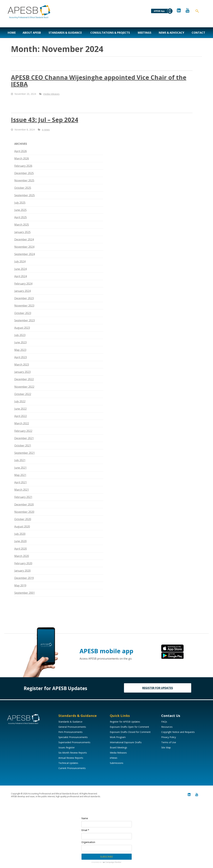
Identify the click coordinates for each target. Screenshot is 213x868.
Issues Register (67, 747)
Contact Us (171, 716)
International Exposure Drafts (126, 742)
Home (12, 33)
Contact (198, 33)
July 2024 (20, 261)
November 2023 (24, 306)
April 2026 (21, 151)
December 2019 (24, 578)
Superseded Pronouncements (74, 742)
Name (85, 818)
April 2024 (21, 276)
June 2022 (20, 409)
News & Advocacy (171, 33)
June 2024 (20, 269)
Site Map (166, 747)
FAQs (164, 722)
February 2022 (23, 431)
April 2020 (21, 549)
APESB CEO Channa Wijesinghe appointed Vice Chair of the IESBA (99, 81)
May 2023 (20, 350)
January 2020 (22, 571)
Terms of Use (169, 742)
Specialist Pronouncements (73, 737)
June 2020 (20, 541)
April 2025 (21, 217)
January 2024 (22, 291)
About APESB (32, 33)
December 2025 (24, 173)
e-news (46, 130)
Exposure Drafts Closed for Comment (130, 732)
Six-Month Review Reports (73, 753)
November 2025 (24, 180)
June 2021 (20, 468)
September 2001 (25, 593)
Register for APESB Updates (125, 722)
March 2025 (22, 225)
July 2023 (20, 335)
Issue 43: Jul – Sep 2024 (45, 120)
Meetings (145, 33)
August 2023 (22, 328)
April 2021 (21, 482)
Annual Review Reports (71, 758)
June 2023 (20, 342)
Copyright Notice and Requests (178, 732)
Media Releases (118, 753)
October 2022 (23, 394)
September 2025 (25, 195)
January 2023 (22, 372)
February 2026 (23, 166)
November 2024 (24, 247)
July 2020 (20, 534)
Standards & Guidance (65, 33)
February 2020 (23, 563)
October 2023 (23, 313)
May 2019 (20, 585)
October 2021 (23, 445)
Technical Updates (68, 763)
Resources (167, 727)
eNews (114, 758)
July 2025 (20, 203)
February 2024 (23, 284)
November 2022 (24, 387)
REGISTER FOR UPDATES (158, 688)
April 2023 (21, 357)
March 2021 (22, 490)
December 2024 (24, 239)
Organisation (88, 842)
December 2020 (24, 504)
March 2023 (22, 365)
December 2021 (24, 438)
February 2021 (23, 497)
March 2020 (22, 556)
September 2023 (25, 320)
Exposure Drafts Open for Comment (129, 727)
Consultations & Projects (110, 33)
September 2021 (25, 453)
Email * (85, 830)
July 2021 (20, 460)
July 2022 (20, 401)
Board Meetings (118, 747)
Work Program (118, 737)
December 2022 (24, 379)
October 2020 (23, 519)
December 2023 (24, 298)
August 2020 (22, 526)
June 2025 (20, 210)
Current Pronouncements (72, 768)
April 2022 (21, 416)
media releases (51, 94)
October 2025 (23, 188)
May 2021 (20, 475)
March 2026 (22, 158)
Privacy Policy (169, 737)
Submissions (117, 763)
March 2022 (22, 423)
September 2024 (25, 254)
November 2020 (24, 512)
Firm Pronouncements (70, 732)
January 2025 (22, 232)
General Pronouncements (72, 727)
